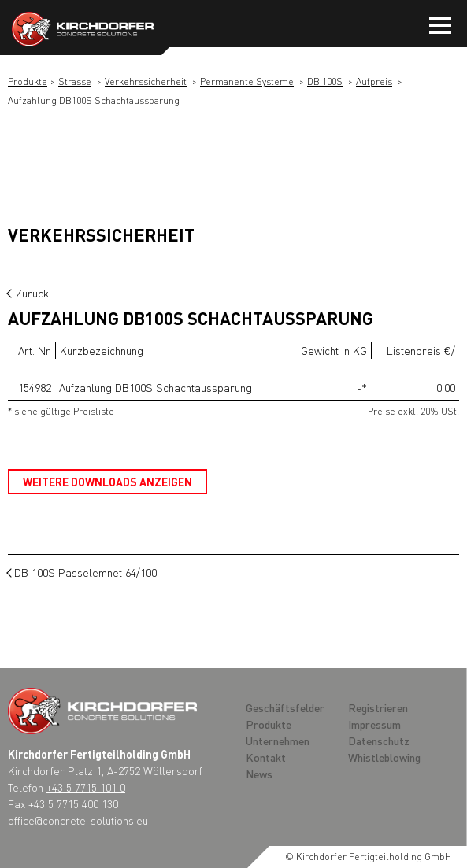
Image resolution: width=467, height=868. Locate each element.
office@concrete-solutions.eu (78, 820)
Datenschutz (379, 741)
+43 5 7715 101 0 (86, 787)
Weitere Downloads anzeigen (107, 482)
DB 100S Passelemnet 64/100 (85, 572)
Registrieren (378, 707)
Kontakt (266, 757)
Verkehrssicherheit (146, 81)
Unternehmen (278, 741)
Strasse (75, 81)
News (259, 774)
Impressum (374, 724)
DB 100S (325, 81)
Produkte (28, 81)
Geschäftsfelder (285, 707)
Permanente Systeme (247, 81)
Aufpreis (374, 81)
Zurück (32, 293)
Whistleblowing (384, 757)
